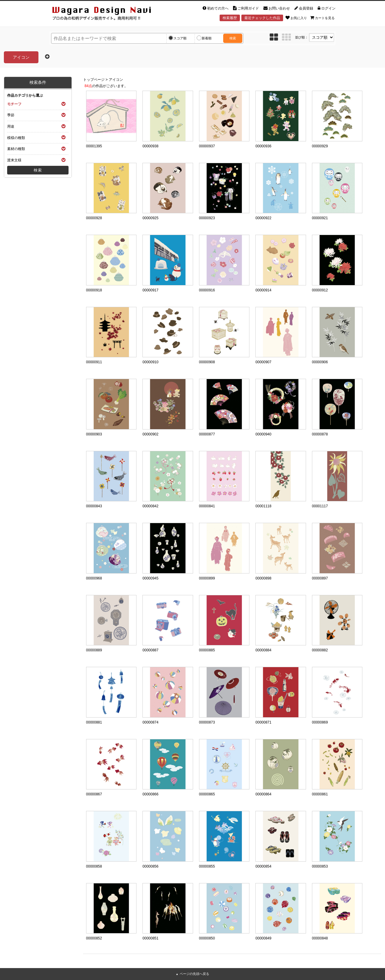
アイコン (116, 80)
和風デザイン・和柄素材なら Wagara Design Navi (107, 14)
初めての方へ (216, 8)
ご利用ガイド (246, 8)
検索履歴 (230, 18)
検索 (233, 38)
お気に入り (296, 18)
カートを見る (322, 18)
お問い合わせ (277, 8)
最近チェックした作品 (262, 18)
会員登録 (304, 8)
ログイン (327, 8)
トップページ (94, 80)
